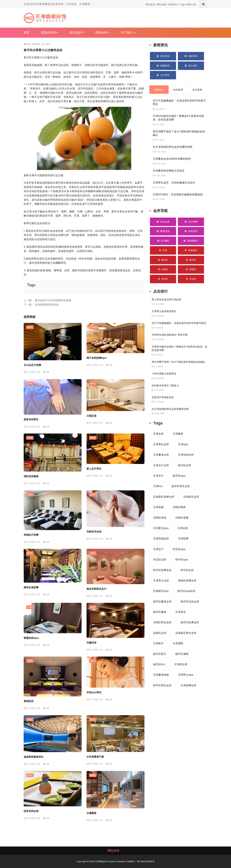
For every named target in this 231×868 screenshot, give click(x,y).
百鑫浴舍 (92, 643)
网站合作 (114, 851)
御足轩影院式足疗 (96, 589)
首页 (26, 32)
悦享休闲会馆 (31, 811)
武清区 (30, 383)
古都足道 (92, 416)
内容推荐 (178, 90)
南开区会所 (185, 473)
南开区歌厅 (160, 663)
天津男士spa (186, 684)
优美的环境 (48, 32)
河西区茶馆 (160, 526)
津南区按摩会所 (187, 589)
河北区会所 (160, 568)
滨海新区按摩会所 (164, 505)
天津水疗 (158, 483)
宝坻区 (30, 438)
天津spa (183, 452)
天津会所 (158, 441)
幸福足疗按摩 (31, 535)
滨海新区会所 (191, 505)
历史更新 (197, 90)
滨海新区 (94, 327)
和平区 (30, 327)
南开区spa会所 (186, 600)
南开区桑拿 (160, 621)
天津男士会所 (161, 589)
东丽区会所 (160, 642)
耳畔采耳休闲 (94, 532)
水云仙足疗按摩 (32, 365)
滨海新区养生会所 (186, 642)
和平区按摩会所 (162, 579)
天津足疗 (158, 557)
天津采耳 (181, 621)
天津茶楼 (158, 515)
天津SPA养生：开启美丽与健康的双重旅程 (178, 195)
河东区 (163, 279)
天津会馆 (183, 536)
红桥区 (93, 553)
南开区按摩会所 (190, 631)
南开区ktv (159, 674)
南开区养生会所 (181, 494)
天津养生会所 (161, 452)
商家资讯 (191, 56)
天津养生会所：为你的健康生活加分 (174, 183)
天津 (163, 251)
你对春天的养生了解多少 (166, 393)
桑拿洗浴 (163, 232)
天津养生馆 (181, 674)
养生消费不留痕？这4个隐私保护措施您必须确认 (179, 134)
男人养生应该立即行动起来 (167, 300)
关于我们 (127, 32)
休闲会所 (191, 232)
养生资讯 (163, 56)
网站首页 (150, 4)
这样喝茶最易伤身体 (47, 305)
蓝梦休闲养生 (31, 419)
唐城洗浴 (29, 701)
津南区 (93, 438)
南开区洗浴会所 (190, 610)
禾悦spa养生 (94, 692)
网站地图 (162, 4)
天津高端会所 (161, 547)
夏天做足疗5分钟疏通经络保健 (53, 300)
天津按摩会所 (188, 695)
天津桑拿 (178, 441)
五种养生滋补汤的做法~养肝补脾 (171, 339)
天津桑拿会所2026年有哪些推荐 (172, 159)
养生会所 (163, 222)
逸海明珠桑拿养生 (34, 757)
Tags (182, 4)
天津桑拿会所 (161, 462)
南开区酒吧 (182, 663)
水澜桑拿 (92, 813)
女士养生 (46, 44)
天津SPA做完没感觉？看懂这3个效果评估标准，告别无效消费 (178, 118)
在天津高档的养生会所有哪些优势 (173, 147)
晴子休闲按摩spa (97, 358)
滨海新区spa (161, 600)
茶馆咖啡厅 (191, 241)
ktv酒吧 (163, 241)
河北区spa (179, 557)
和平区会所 (187, 579)
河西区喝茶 (179, 515)
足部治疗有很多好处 (163, 404)
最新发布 (159, 90)
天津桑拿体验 (161, 684)
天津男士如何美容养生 (165, 312)
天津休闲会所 (186, 462)
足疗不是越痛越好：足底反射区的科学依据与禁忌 (179, 103)
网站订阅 (191, 4)
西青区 (30, 495)
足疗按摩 (191, 222)
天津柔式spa (161, 536)
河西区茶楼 (182, 526)
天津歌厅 (158, 653)
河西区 (30, 661)
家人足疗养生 (94, 469)
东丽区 (93, 775)
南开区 (93, 383)
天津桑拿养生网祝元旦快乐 (169, 171)
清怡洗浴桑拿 (31, 476)
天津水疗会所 (161, 473)
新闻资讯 (36, 44)
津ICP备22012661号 (146, 861)
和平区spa (182, 568)
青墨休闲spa (31, 638)
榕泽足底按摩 (31, 587)
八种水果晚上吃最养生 (165, 381)
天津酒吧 (178, 653)
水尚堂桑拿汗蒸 (95, 757)
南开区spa (179, 483)
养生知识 (75, 32)
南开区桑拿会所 (162, 610)
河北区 (191, 279)
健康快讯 (163, 66)
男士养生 (191, 66)
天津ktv (158, 494)
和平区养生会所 (162, 695)
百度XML (173, 4)
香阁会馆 (101, 32)
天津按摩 (183, 547)
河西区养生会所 (162, 631)
